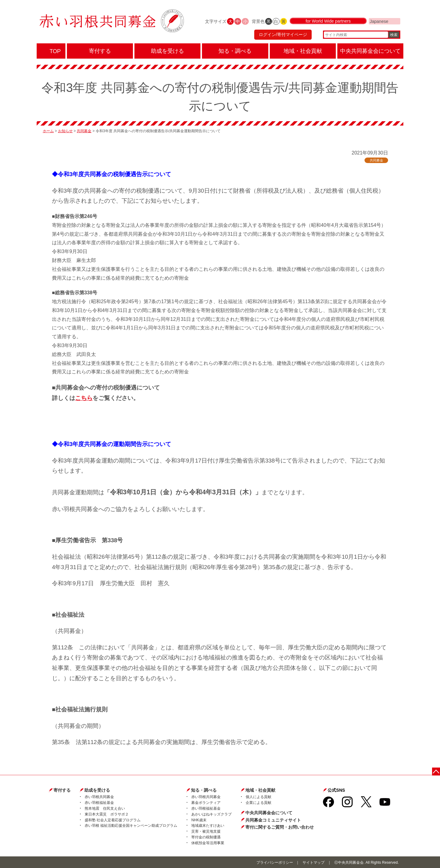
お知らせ (65, 131)
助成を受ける (97, 790)
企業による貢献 (258, 803)
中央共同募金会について (269, 813)
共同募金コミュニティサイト (273, 820)
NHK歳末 (199, 820)
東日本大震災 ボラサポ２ (107, 814)
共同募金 (84, 131)
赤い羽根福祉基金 (99, 803)
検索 (394, 35)
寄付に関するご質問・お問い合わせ (280, 827)
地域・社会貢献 (260, 790)
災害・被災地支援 (206, 831)
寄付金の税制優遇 (206, 837)
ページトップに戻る (436, 771)
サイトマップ (313, 863)
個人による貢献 (258, 797)
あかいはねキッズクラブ (211, 814)
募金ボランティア (206, 803)
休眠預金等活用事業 (208, 843)
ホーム (48, 131)
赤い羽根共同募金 (99, 797)
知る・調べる (204, 790)
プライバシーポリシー (275, 863)
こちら (84, 398)
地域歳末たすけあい (208, 826)
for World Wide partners (328, 22)
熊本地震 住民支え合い (105, 808)
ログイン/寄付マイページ (282, 35)
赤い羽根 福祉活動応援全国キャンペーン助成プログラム (131, 826)
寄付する (62, 790)
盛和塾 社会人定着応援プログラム (113, 820)
